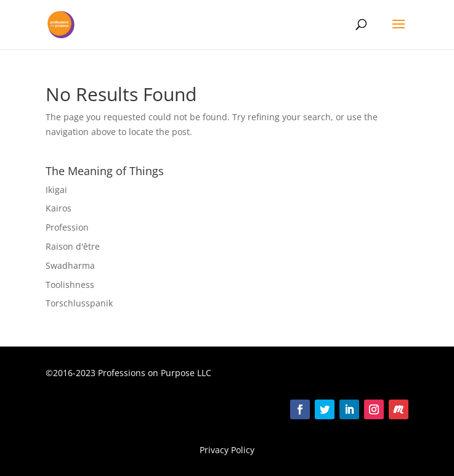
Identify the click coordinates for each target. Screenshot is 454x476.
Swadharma (70, 265)
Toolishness (70, 285)
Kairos (59, 208)
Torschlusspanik (79, 303)
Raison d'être (73, 246)
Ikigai (56, 190)
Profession (67, 227)
